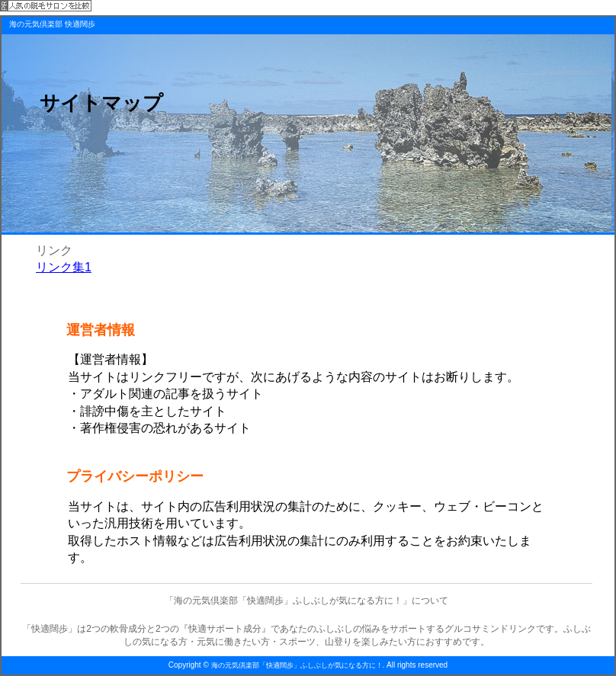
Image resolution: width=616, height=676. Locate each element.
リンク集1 (64, 267)
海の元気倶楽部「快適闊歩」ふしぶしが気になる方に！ (297, 665)
